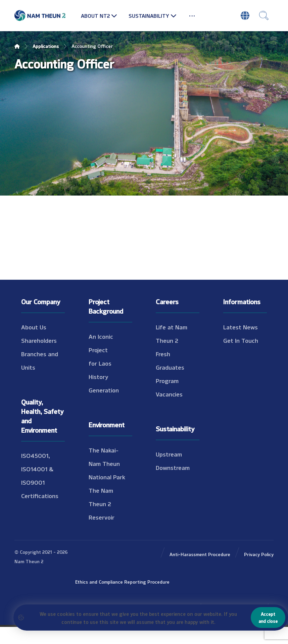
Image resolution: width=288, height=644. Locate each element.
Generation (104, 390)
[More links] (192, 15)
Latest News (241, 327)
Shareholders (39, 340)
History (99, 376)
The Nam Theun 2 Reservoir (102, 503)
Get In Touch (241, 340)
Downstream (173, 467)
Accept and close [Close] (268, 617)
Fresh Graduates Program (170, 367)
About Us (34, 327)
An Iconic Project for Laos (101, 350)
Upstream (169, 454)
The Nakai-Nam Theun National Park (107, 463)
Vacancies (169, 394)
